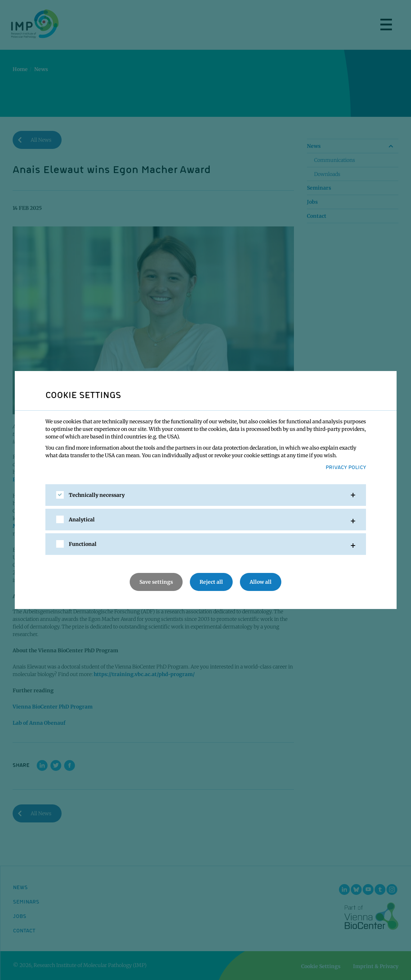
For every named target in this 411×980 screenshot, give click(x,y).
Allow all (261, 582)
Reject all (211, 582)
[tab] (206, 495)
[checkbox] (60, 495)
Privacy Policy (346, 467)
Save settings (156, 582)
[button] (206, 495)
